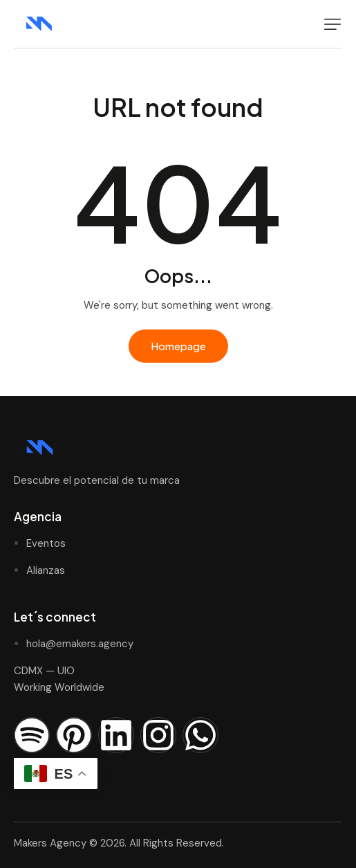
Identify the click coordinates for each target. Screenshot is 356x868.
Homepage (178, 346)
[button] (332, 24)
